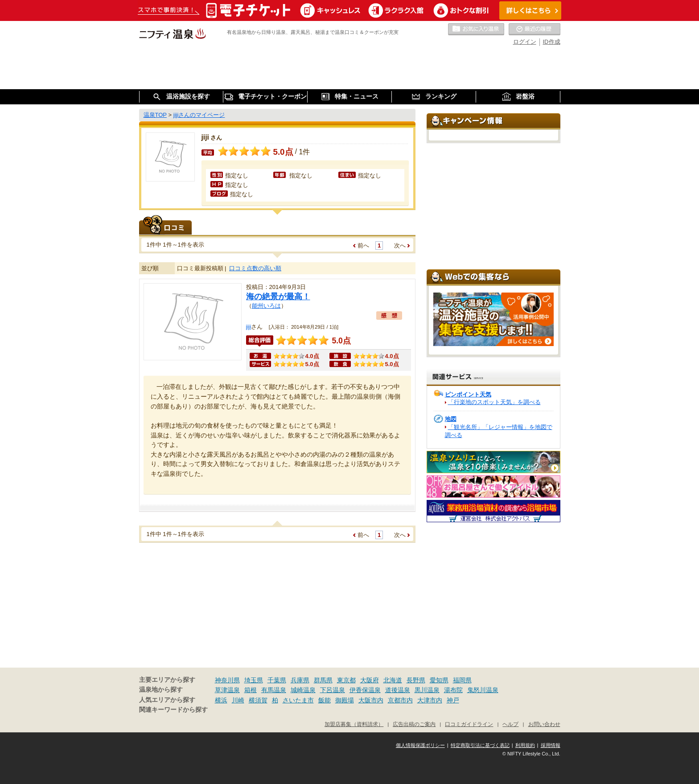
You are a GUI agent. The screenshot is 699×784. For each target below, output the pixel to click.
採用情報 (551, 745)
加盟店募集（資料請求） (354, 724)
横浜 (221, 700)
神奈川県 (227, 680)
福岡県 (462, 680)
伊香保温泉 (365, 690)
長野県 (416, 680)
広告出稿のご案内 (414, 724)
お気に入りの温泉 (476, 29)
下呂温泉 (333, 690)
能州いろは (266, 306)
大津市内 (430, 700)
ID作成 (552, 42)
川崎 (238, 700)
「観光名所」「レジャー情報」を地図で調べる (499, 431)
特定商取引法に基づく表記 (480, 745)
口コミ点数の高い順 (255, 268)
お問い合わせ (544, 724)
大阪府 (370, 680)
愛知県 (439, 680)
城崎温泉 (303, 690)
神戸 (453, 700)
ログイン (525, 42)
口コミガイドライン (469, 724)
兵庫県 (300, 680)
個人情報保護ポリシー (420, 745)
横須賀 (258, 700)
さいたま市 (298, 700)
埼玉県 (254, 680)
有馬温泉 (274, 690)
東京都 (346, 680)
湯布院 (453, 690)
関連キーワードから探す (173, 710)
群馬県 (323, 680)
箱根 (251, 690)
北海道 (393, 680)
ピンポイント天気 (468, 394)
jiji (249, 327)
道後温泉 (398, 690)
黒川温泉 (427, 690)
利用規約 (525, 745)
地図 (451, 419)
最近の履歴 (535, 29)
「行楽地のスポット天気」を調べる (494, 402)
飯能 (325, 700)
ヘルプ (510, 724)
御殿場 (345, 700)
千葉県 (277, 680)
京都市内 (400, 700)
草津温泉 (227, 690)
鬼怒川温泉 (483, 690)
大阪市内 (371, 700)
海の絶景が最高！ (278, 297)
